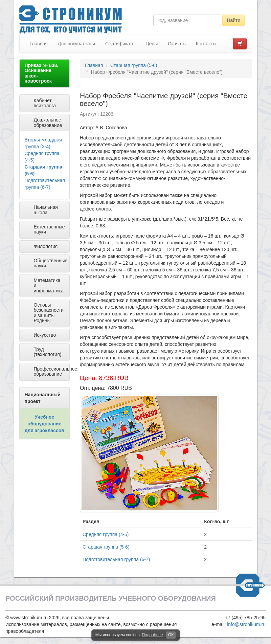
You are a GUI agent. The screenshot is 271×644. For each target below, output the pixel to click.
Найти (233, 20)
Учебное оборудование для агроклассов (44, 424)
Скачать (177, 44)
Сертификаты (120, 44)
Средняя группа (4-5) (106, 534)
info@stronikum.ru (246, 624)
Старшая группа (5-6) (134, 65)
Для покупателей (76, 44)
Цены (152, 44)
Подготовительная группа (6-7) (116, 559)
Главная (39, 44)
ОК (171, 635)
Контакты (206, 44)
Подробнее (152, 635)
